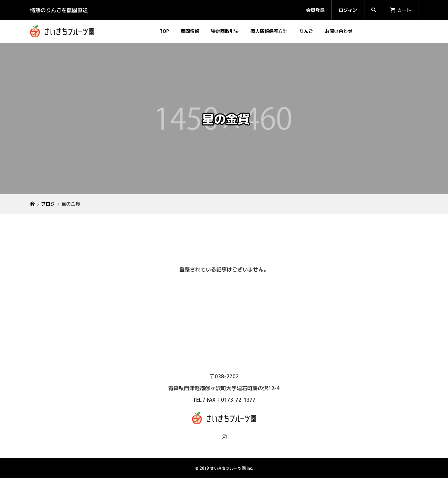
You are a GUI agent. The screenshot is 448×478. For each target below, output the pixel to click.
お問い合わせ (339, 31)
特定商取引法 (225, 31)
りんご (306, 31)
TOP (164, 31)
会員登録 (315, 10)
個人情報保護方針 (269, 31)
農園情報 (190, 31)
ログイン (348, 10)
